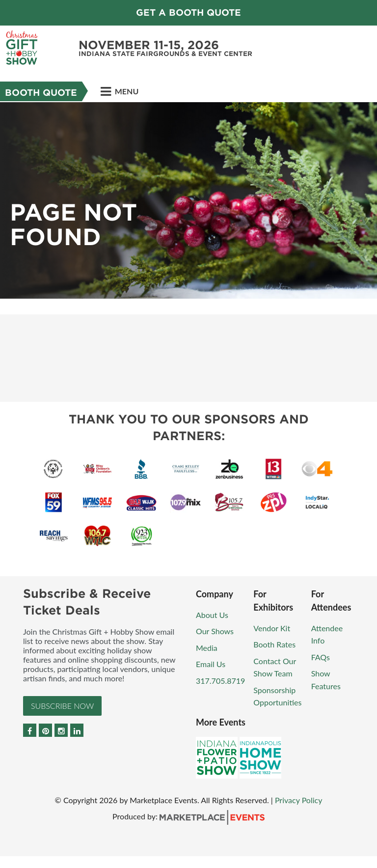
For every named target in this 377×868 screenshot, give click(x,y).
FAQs (321, 657)
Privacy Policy (299, 800)
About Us (212, 615)
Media (207, 648)
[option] (188, 200)
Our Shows (215, 631)
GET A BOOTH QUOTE (188, 13)
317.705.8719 (220, 681)
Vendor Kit (272, 628)
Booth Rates (274, 644)
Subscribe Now (62, 706)
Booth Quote (41, 93)
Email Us (211, 664)
